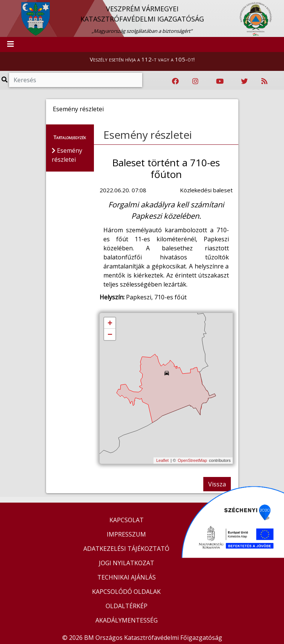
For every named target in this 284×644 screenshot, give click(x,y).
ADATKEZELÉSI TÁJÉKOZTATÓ (126, 549)
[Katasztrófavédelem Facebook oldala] (175, 81)
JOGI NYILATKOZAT (127, 563)
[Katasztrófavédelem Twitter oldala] (244, 81)
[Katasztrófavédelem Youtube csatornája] (220, 81)
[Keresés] (76, 80)
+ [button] (110, 324)
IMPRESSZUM (126, 534)
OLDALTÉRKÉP (127, 606)
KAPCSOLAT (127, 520)
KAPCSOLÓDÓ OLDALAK (126, 592)
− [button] (110, 335)
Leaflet (162, 460)
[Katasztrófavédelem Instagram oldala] (195, 81)
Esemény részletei (148, 135)
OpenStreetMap (192, 460)
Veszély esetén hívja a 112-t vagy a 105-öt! (142, 59)
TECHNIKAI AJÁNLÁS (127, 577)
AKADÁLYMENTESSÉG (127, 620)
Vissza (217, 484)
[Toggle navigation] (11, 44)
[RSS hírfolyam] (264, 81)
